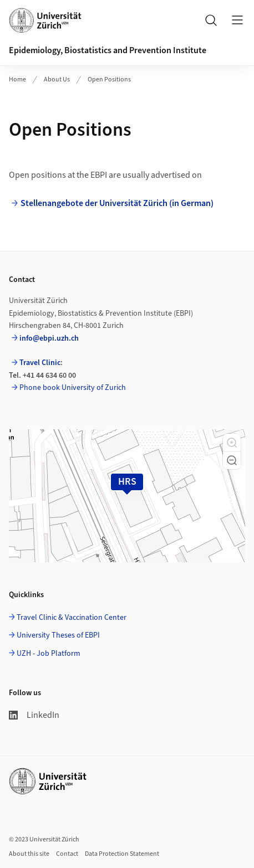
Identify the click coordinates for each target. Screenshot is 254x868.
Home (17, 79)
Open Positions (109, 79)
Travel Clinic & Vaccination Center (72, 618)
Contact (67, 854)
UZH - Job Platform (49, 654)
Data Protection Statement (122, 854)
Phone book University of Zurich (73, 388)
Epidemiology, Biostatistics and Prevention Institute (108, 50)
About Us (57, 79)
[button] (232, 443)
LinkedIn (34, 715)
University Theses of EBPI (58, 635)
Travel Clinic (40, 363)
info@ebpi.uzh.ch (49, 338)
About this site (29, 854)
